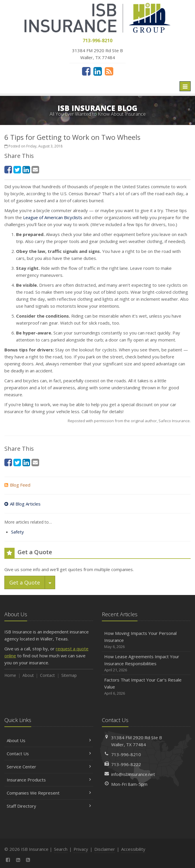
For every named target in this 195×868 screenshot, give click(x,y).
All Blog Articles (22, 504)
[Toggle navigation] (185, 86)
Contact (47, 675)
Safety (18, 532)
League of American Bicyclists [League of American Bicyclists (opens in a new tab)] (53, 217)
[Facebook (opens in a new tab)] (86, 71)
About (28, 675)
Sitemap (69, 675)
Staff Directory (49, 806)
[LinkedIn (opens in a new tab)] (98, 71)
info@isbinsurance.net (133, 774)
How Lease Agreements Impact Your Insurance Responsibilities (146, 663)
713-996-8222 (126, 764)
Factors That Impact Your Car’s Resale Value (146, 687)
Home (10, 675)
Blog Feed (17, 485)
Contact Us (49, 753)
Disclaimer (105, 849)
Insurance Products (49, 780)
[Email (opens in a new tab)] (35, 169)
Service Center (49, 767)
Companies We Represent (49, 793)
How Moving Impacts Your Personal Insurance (146, 640)
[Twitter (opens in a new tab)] (17, 169)
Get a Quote (25, 582)
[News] (109, 71)
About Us (49, 740)
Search (61, 849)
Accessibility (133, 849)
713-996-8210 (126, 754)
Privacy (81, 849)
